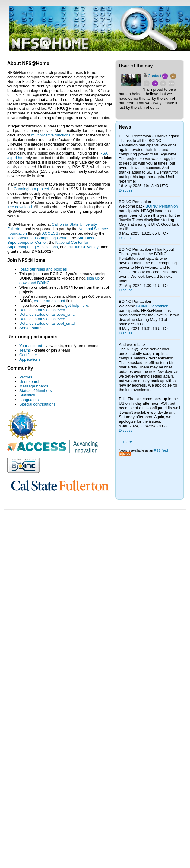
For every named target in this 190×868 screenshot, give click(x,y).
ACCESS (50, 233)
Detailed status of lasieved (42, 310)
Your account (31, 346)
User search (30, 382)
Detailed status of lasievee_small (48, 314)
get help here (77, 305)
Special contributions (37, 404)
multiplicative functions (51, 135)
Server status (31, 328)
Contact (155, 76)
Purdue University (83, 247)
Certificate (28, 355)
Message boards (34, 386)
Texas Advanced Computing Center (38, 238)
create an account (49, 301)
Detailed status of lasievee (42, 319)
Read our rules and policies (43, 269)
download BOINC (34, 283)
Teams (25, 350)
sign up (93, 278)
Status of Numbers (36, 391)
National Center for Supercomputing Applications (48, 245)
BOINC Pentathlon (162, 206)
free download (20, 207)
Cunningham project (31, 189)
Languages (29, 400)
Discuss (126, 190)
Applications (30, 359)
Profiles (26, 377)
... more (125, 442)
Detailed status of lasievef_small (47, 323)
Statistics (27, 395)
